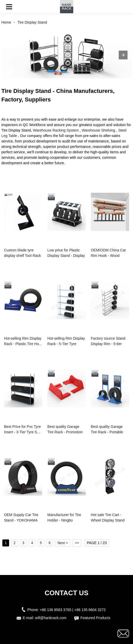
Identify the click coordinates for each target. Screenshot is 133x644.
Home (6, 22)
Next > (63, 543)
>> (77, 543)
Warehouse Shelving (99, 130)
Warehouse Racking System (56, 130)
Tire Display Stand (32, 22)
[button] (9, 7)
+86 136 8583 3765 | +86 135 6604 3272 (73, 610)
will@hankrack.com (51, 618)
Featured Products (95, 618)
